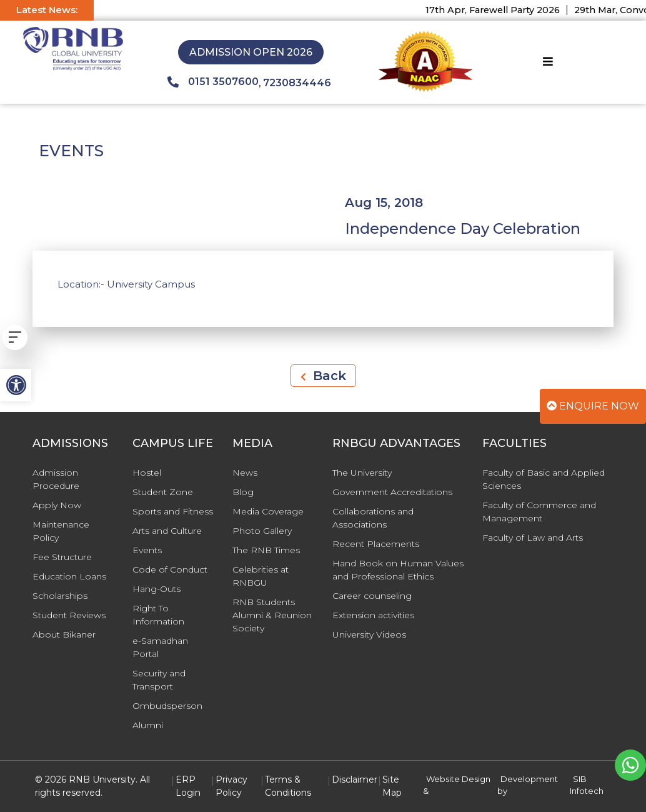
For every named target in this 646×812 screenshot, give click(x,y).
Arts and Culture (167, 531)
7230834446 (297, 83)
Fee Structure (62, 557)
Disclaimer (355, 779)
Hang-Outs (157, 589)
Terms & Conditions (288, 786)
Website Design (458, 779)
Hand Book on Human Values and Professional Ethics (398, 570)
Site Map (392, 786)
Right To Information (158, 615)
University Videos (369, 634)
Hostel (147, 473)
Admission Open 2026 (251, 52)
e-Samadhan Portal (160, 647)
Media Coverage (268, 511)
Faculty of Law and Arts (533, 538)
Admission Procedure (56, 479)
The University (362, 473)
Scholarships (60, 596)
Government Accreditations (392, 492)
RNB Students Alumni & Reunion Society (272, 615)
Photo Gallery (262, 531)
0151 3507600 (213, 82)
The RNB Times (266, 550)
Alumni (148, 725)
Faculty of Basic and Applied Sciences (544, 479)
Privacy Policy (231, 786)
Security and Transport (159, 680)
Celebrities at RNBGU (261, 576)
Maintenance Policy (61, 531)
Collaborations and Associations (373, 518)
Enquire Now (593, 406)
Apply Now (57, 505)
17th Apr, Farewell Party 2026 (500, 10)
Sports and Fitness (173, 511)
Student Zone (163, 492)
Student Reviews (69, 615)
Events (147, 550)
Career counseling (372, 596)
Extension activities (373, 615)
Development (529, 779)
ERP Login (188, 786)
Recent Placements (376, 544)
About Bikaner (64, 634)
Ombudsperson (167, 706)
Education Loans (69, 576)
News (245, 473)
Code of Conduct (170, 569)
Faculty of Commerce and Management (539, 512)
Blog (243, 492)
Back (323, 376)
